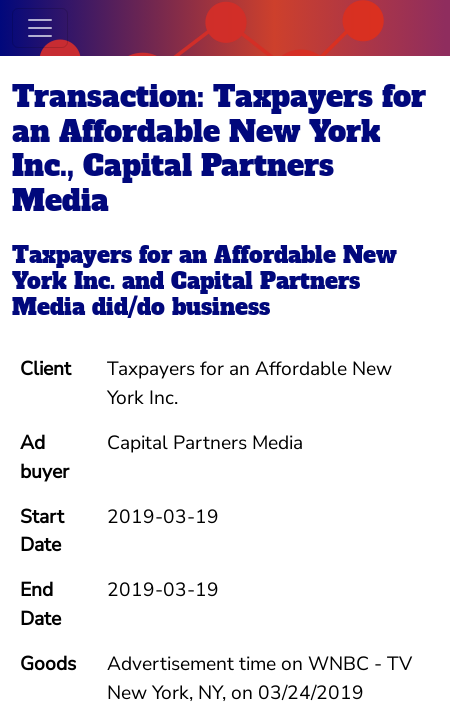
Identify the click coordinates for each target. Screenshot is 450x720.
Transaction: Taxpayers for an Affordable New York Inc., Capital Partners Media (219, 149)
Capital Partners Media (186, 294)
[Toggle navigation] (40, 28)
